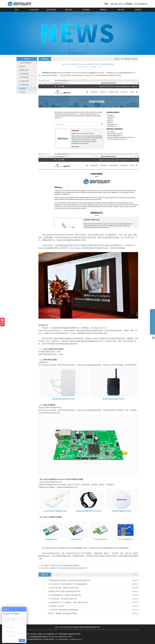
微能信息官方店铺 (75, 634)
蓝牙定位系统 (51, 10)
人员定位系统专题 (25, 63)
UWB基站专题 (24, 77)
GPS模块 (39, 634)
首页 (16, 10)
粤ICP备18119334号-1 (66, 637)
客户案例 (86, 10)
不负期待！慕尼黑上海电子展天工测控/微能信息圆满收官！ (62, 565)
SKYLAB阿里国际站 (62, 634)
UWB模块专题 (24, 85)
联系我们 (138, 10)
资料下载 (121, 10)
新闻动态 (103, 10)
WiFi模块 (33, 634)
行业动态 (22, 92)
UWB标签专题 (24, 81)
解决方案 (69, 10)
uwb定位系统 (34, 10)
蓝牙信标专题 (24, 74)
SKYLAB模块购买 (48, 634)
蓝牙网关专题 (24, 70)
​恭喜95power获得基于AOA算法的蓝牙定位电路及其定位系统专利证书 (65, 568)
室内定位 (22, 66)
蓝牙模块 (27, 634)
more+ (136, 575)
